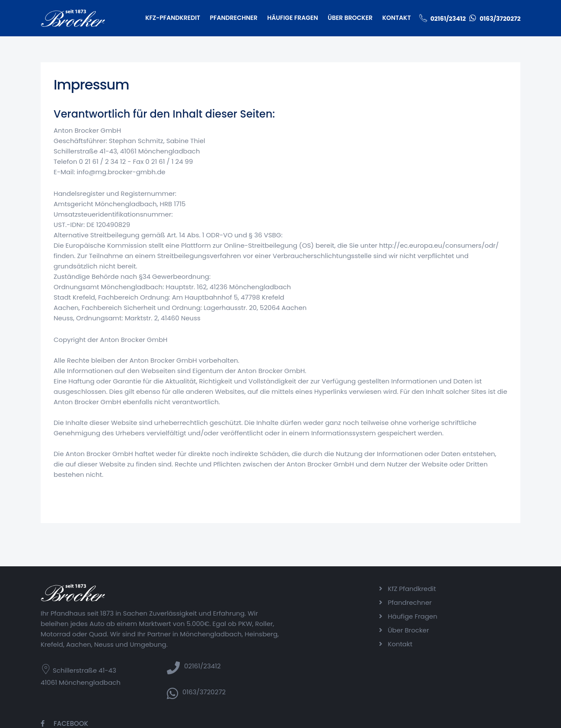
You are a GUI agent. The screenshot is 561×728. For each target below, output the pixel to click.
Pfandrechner (233, 18)
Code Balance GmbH (304, 719)
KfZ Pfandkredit (402, 589)
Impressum (432, 719)
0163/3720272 (500, 19)
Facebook (475, 589)
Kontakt (396, 18)
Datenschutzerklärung (487, 719)
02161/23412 (448, 19)
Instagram (477, 602)
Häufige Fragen (293, 18)
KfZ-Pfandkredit (173, 18)
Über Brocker (350, 18)
